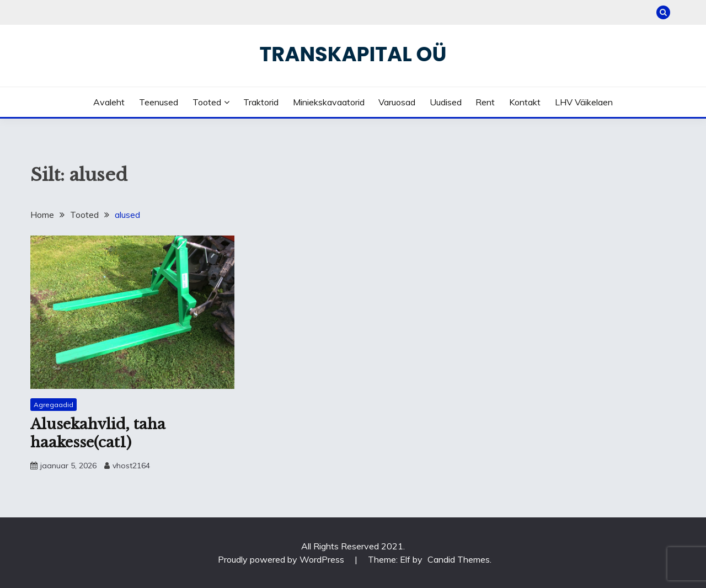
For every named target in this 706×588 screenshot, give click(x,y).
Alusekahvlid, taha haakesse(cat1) (98, 433)
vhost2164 (131, 466)
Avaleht (109, 102)
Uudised (446, 102)
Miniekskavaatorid (329, 102)
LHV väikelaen (584, 102)
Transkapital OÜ (353, 54)
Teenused (159, 102)
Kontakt (525, 102)
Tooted (207, 102)
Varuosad (397, 102)
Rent (485, 102)
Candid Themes (459, 559)
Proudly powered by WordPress (282, 559)
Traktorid (261, 102)
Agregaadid (54, 405)
